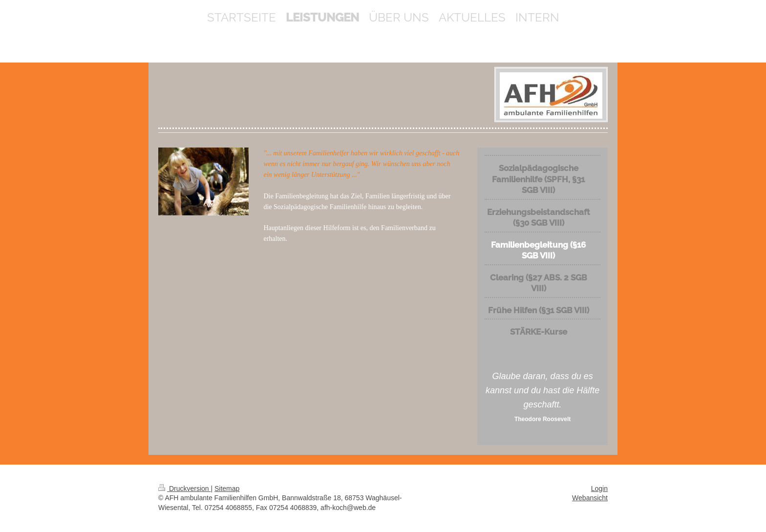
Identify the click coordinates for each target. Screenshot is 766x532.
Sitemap (227, 489)
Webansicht (590, 498)
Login (599, 489)
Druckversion (184, 489)
